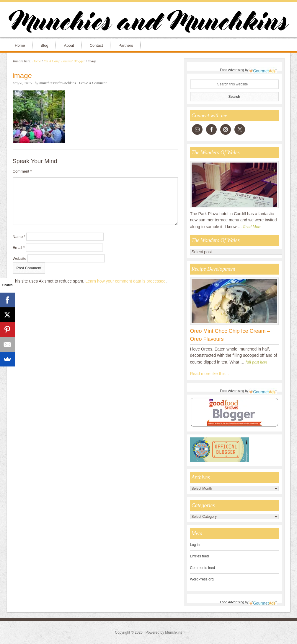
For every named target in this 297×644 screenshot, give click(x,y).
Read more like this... (210, 374)
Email (19, 248)
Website (20, 258)
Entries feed (200, 556)
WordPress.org (202, 579)
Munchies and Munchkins (148, 22)
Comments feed (203, 568)
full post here (256, 362)
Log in (195, 545)
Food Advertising (232, 70)
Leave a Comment (93, 83)
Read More (252, 227)
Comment (22, 171)
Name (19, 237)
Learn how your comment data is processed (125, 281)
